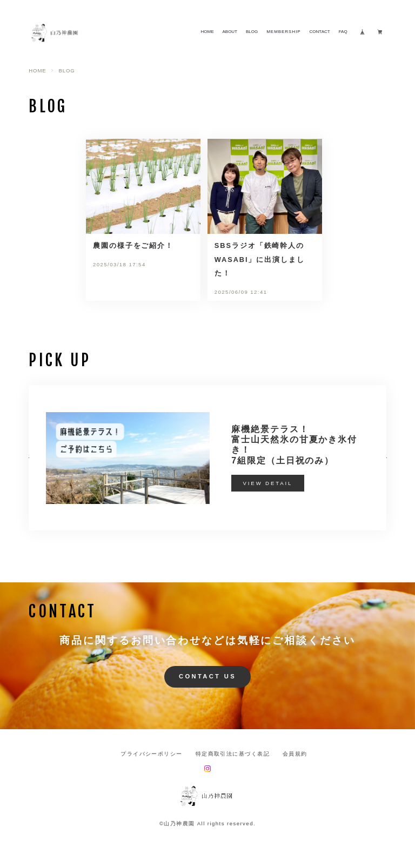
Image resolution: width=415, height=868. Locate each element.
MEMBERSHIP (283, 32)
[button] (29, 457)
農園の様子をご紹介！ (133, 245)
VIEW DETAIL (268, 483)
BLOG (252, 32)
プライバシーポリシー (151, 754)
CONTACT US (207, 676)
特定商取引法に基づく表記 (233, 754)
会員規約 (295, 754)
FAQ (343, 32)
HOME (207, 32)
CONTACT (320, 32)
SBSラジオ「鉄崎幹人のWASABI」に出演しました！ (260, 259)
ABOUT (230, 32)
